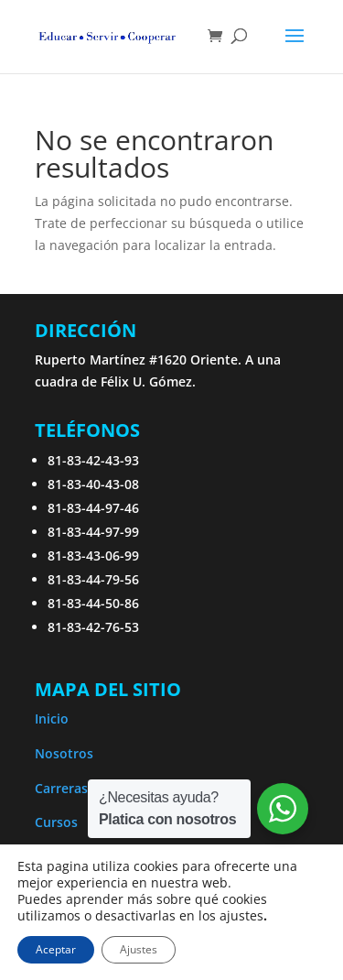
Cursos (56, 822)
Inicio (52, 719)
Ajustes (139, 949)
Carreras (61, 788)
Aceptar (56, 949)
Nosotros (64, 753)
